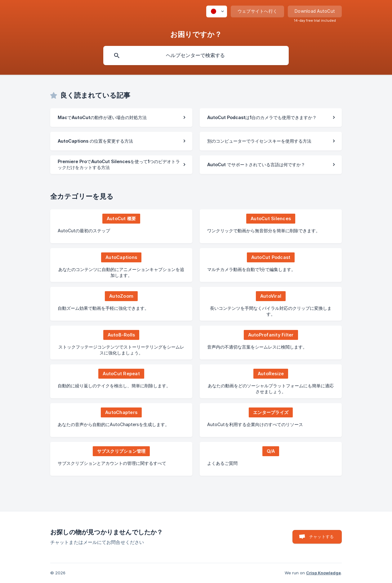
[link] (121, 118)
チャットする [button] (321, 536)
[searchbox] (196, 56)
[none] (217, 11)
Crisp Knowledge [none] (323, 573)
